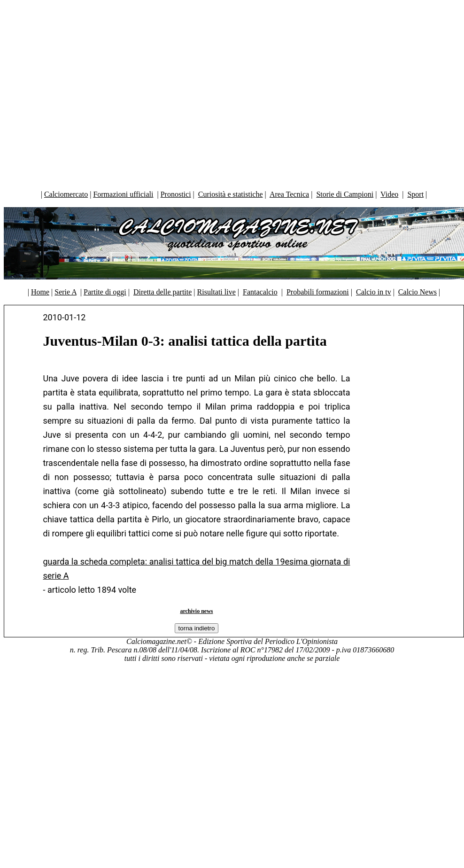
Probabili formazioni (318, 292)
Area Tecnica (289, 194)
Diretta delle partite (162, 292)
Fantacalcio (260, 292)
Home (40, 292)
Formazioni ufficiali (123, 194)
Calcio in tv (374, 292)
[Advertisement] (230, 93)
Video (389, 194)
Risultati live (217, 292)
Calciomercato (66, 194)
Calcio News (418, 292)
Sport (415, 194)
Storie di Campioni (345, 194)
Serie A (66, 292)
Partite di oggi (105, 292)
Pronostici (176, 194)
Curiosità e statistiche (231, 194)
